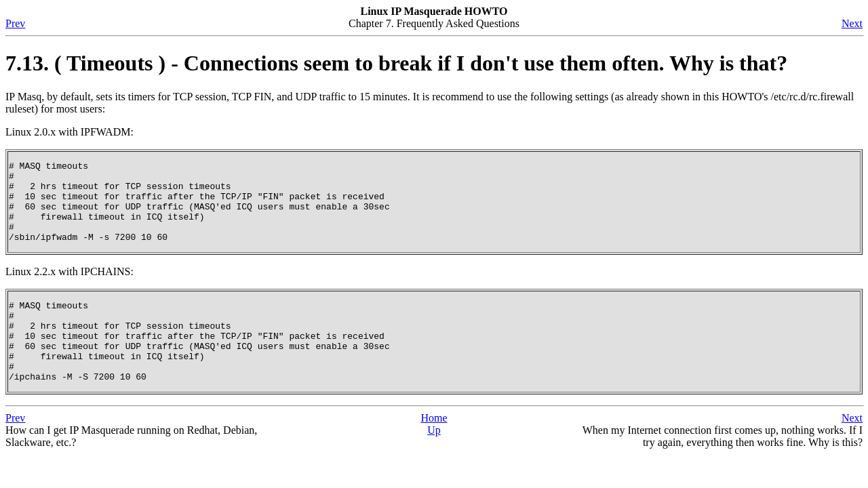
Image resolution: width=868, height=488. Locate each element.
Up (434, 463)
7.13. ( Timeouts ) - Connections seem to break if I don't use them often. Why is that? (396, 63)
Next (852, 23)
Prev (15, 23)
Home (434, 450)
